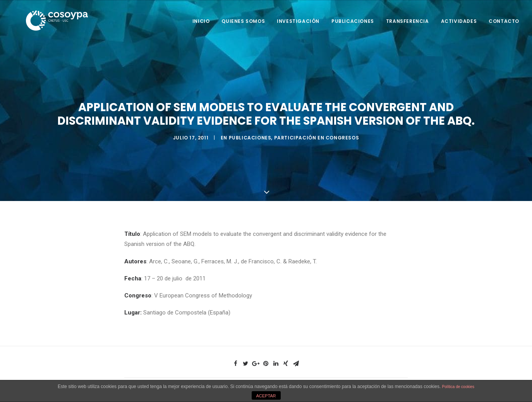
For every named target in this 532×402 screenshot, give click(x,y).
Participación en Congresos (317, 137)
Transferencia (408, 21)
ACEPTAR (266, 396)
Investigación (298, 21)
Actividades (459, 21)
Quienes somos (243, 21)
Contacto (504, 21)
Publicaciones (353, 21)
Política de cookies (458, 387)
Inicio (201, 21)
